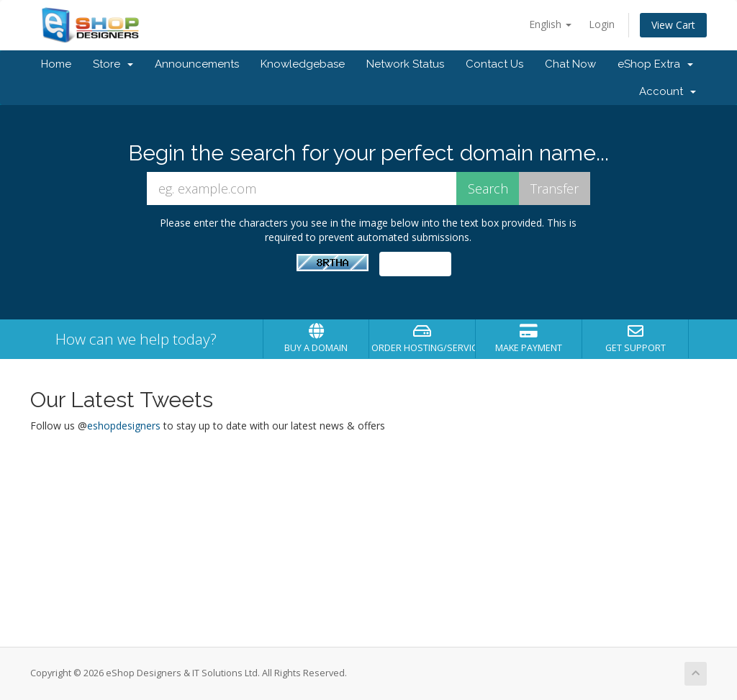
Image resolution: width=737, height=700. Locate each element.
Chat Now (570, 64)
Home (56, 64)
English (550, 24)
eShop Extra (655, 64)
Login (602, 24)
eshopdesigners (124, 426)
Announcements (197, 64)
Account (668, 91)
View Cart (673, 25)
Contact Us (494, 64)
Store (113, 64)
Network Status (405, 64)
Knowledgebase (303, 64)
